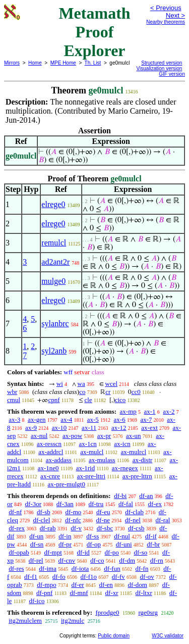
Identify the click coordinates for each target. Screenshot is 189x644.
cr (108, 392)
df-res (16, 568)
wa (81, 384)
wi (60, 384)
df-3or (34, 504)
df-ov (147, 577)
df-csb (136, 528)
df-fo (59, 577)
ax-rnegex (125, 468)
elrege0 (53, 204)
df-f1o (89, 577)
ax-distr (143, 460)
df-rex (17, 528)
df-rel (36, 560)
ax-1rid (86, 468)
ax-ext (149, 428)
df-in (65, 536)
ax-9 (31, 428)
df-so (141, 552)
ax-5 (93, 419)
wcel (112, 384)
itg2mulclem (25, 621)
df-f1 (31, 577)
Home (35, 63)
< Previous (166, 8)
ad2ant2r (55, 262)
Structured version (162, 63)
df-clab (134, 512)
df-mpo (46, 585)
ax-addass (59, 460)
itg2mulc (73, 621)
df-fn (142, 568)
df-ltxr (144, 593)
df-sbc (105, 528)
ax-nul (39, 436)
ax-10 (59, 428)
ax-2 (169, 411)
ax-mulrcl (134, 452)
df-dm (127, 560)
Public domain (114, 636)
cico (120, 400)
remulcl (54, 243)
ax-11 (89, 428)
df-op (94, 544)
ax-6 (120, 419)
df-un (36, 536)
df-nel (133, 520)
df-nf (15, 512)
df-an (146, 496)
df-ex (155, 504)
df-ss (92, 536)
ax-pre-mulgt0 (67, 484)
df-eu (103, 512)
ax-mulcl (92, 452)
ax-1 (150, 411)
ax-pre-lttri (91, 476)
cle (88, 400)
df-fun (112, 568)
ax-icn (122, 444)
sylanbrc (55, 324)
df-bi (120, 496)
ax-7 (146, 419)
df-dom (138, 585)
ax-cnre (50, 476)
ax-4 (66, 419)
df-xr (112, 593)
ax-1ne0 (48, 468)
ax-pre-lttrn (137, 476)
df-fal (126, 504)
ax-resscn (49, 444)
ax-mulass (102, 460)
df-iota (80, 568)
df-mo (73, 512)
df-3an (65, 504)
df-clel (41, 520)
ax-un (134, 436)
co (82, 392)
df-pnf (45, 593)
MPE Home (63, 63)
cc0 (136, 392)
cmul (14, 400)
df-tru (96, 504)
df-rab (48, 528)
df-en (106, 585)
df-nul (122, 536)
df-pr (65, 544)
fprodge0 (107, 612)
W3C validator (168, 636)
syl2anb (54, 351)
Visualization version (159, 68)
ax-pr (104, 436)
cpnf (54, 400)
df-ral (163, 520)
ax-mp (128, 411)
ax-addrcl (51, 452)
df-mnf (79, 593)
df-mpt (53, 552)
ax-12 (119, 428)
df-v (76, 528)
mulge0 (53, 281)
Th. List (93, 63)
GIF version (172, 74)
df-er (77, 585)
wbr (12, 392)
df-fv (118, 577)
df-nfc (73, 520)
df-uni (124, 544)
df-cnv (67, 560)
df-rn (157, 560)
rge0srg (148, 612)
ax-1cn (87, 444)
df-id (83, 552)
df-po (112, 552)
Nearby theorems (166, 22)
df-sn (37, 544)
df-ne (103, 520)
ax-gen (37, 419)
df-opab (19, 552)
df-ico (37, 601)
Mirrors (12, 63)
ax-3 (14, 419)
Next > (175, 15)
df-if (151, 536)
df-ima (48, 568)
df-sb (44, 512)
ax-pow (72, 436)
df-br (153, 544)
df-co (97, 560)
